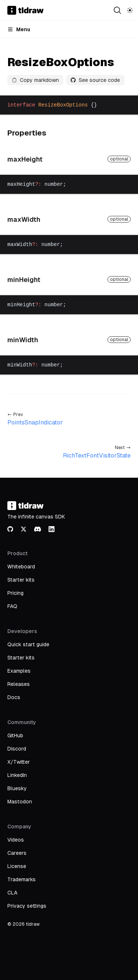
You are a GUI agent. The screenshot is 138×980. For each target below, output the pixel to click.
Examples (19, 671)
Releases (19, 684)
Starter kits (21, 580)
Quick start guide (28, 644)
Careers (17, 853)
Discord (17, 749)
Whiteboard (21, 567)
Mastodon (20, 802)
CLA (12, 893)
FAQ (12, 606)
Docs (14, 697)
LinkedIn (17, 775)
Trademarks (22, 879)
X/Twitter (19, 762)
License (17, 866)
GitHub (15, 735)
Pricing (15, 593)
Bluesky (17, 788)
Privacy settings (27, 906)
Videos (16, 840)
